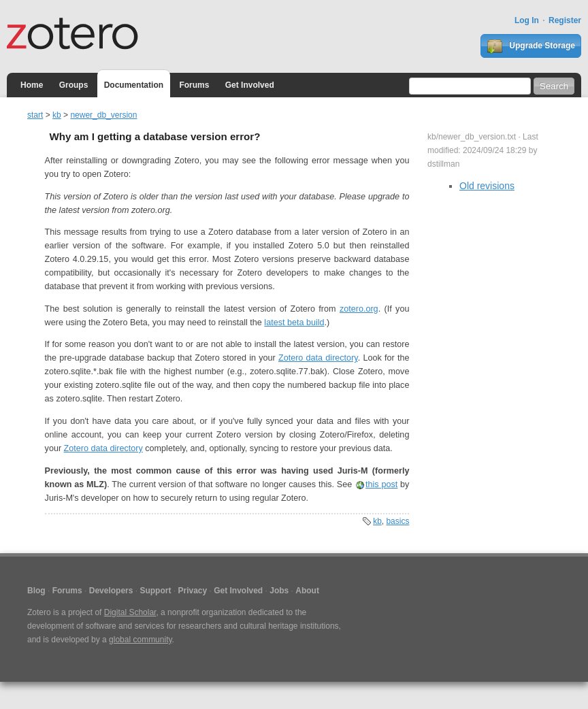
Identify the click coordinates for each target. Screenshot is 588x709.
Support (155, 591)
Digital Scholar (130, 612)
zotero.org (359, 309)
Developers (111, 591)
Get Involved (250, 85)
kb (57, 115)
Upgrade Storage (531, 46)
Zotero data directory (318, 358)
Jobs (279, 591)
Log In (527, 20)
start (35, 115)
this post (381, 484)
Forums (194, 85)
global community (140, 640)
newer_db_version (103, 115)
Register (565, 20)
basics (397, 521)
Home (32, 85)
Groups (74, 85)
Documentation (134, 85)
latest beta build (294, 323)
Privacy (192, 591)
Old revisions (487, 186)
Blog (36, 591)
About (307, 591)
